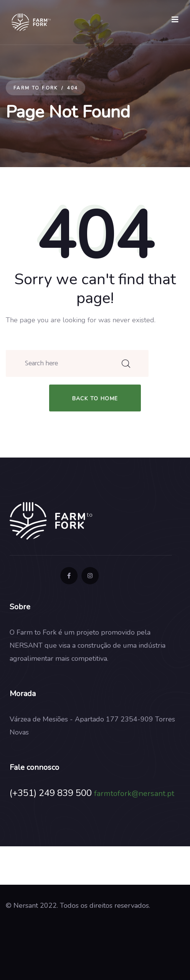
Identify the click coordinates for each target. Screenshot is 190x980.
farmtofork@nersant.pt (134, 793)
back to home (95, 399)
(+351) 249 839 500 (51, 793)
